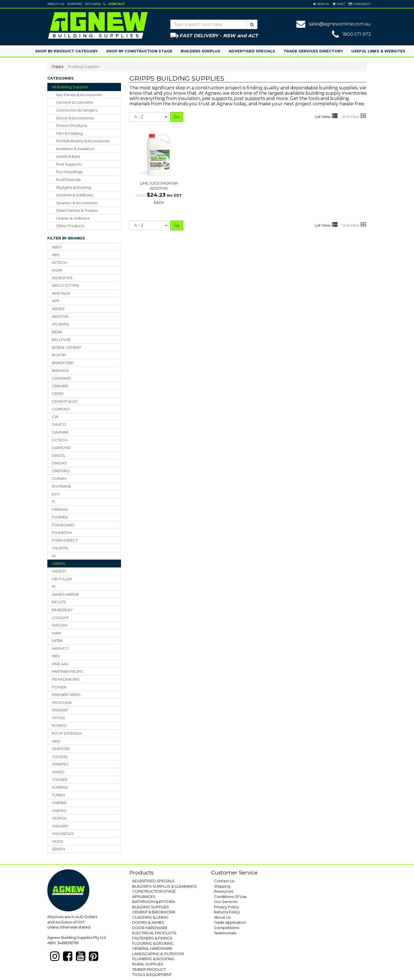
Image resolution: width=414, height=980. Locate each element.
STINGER (60, 779)
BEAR (57, 332)
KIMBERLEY (62, 610)
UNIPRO (59, 811)
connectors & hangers (77, 110)
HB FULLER (62, 579)
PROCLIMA (62, 702)
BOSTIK (59, 355)
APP (56, 301)
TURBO (59, 795)
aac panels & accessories (79, 95)
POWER (59, 687)
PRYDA (58, 718)
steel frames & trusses (77, 210)
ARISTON (60, 316)
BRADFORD (63, 363)
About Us (56, 4)
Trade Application (230, 922)
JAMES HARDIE (65, 594)
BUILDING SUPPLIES (151, 907)
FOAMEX (60, 517)
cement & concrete (75, 102)
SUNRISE (60, 787)
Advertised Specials (252, 51)
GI (54, 556)
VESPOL (59, 818)
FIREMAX (60, 509)
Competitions (226, 928)
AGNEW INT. (63, 278)
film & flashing (69, 133)
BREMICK (60, 371)
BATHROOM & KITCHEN (154, 902)
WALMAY (60, 826)
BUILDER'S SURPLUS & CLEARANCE (165, 886)
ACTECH (59, 262)
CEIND (58, 394)
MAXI (56, 633)
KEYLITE (59, 602)
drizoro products (72, 125)
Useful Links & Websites (378, 51)
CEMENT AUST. (65, 401)
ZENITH (58, 849)
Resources (224, 891)
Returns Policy (227, 912)
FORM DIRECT (65, 540)
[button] (321, 4)
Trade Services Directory (313, 51)
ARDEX (58, 309)
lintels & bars (68, 156)
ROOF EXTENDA (67, 733)
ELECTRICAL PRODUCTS (154, 933)
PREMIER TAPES (66, 695)
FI (53, 502)
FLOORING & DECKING (153, 943)
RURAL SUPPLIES (148, 964)
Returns (93, 4)
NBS (56, 656)
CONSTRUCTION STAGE (154, 891)
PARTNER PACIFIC (68, 671)
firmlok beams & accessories (83, 141)
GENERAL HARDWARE (152, 948)
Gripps (57, 66)
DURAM (59, 478)
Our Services (226, 902)
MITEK (57, 641)
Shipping (75, 4)
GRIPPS (59, 564)
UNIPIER (59, 803)
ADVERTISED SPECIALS (153, 881)
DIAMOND (61, 448)
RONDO (59, 725)
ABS (56, 255)
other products (70, 226)
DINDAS (59, 463)
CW (55, 417)
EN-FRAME (61, 486)
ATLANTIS (60, 324)
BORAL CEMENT (67, 347)
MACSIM (60, 625)
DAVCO (59, 424)
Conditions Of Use (230, 897)
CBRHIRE (60, 386)
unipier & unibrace (73, 218)
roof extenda (68, 180)
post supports (69, 164)
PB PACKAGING (66, 679)
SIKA (56, 741)
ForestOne (62, 532)
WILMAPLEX (63, 834)
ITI (54, 586)
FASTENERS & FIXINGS (152, 938)
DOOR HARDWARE (150, 928)
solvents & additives (74, 195)
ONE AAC (60, 664)
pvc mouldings (69, 172)
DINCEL (59, 455)
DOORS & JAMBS (148, 922)
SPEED (58, 772)
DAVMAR (60, 432)
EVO (56, 494)
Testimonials (225, 933)
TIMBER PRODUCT (149, 969)
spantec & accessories (77, 203)
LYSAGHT (60, 618)
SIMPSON (61, 749)
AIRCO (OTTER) (65, 285)
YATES (58, 841)
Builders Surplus (200, 51)
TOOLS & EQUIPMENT (152, 974)
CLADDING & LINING (150, 917)
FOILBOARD (63, 525)
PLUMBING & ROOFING (153, 959)
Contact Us (224, 881)
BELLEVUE (61, 339)
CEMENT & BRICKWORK (154, 912)
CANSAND (61, 378)
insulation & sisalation (75, 149)
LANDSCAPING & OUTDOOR (158, 954)
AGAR (57, 270)
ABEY (57, 247)
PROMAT (60, 710)
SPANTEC (60, 764)
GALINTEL (60, 548)
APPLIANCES (144, 897)
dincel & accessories (75, 118)
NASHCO (60, 648)
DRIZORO (61, 471)
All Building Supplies (70, 87)
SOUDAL (60, 756)
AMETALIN (61, 293)
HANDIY (59, 571)
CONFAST (61, 409)
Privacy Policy (226, 907)
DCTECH (60, 440)
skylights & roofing (74, 187)
